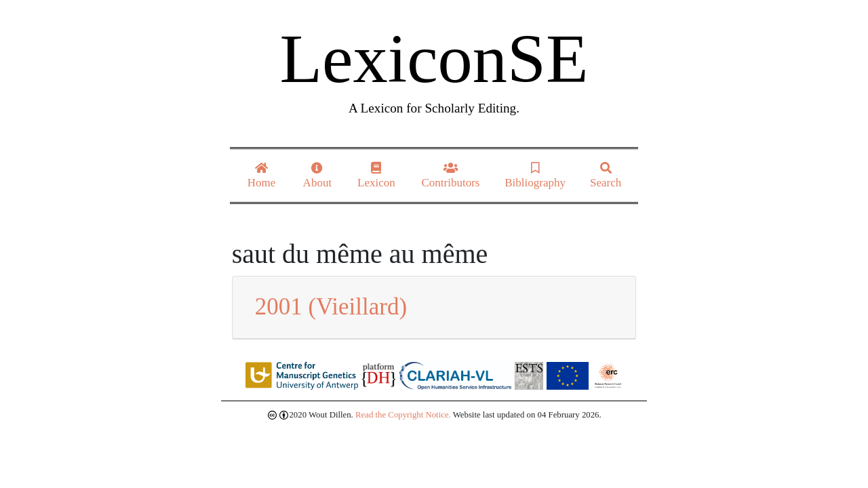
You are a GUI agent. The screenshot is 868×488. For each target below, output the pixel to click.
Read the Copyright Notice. (403, 415)
